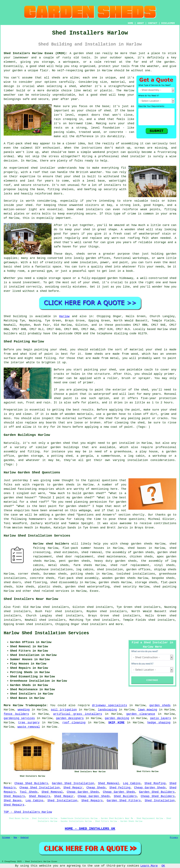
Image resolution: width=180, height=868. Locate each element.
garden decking (117, 718)
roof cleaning (74, 723)
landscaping (107, 710)
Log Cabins (132, 783)
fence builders (16, 714)
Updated (24, 838)
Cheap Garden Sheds (150, 788)
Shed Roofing (155, 783)
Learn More (149, 866)
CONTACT (153, 23)
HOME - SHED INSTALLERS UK (90, 829)
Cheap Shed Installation (40, 788)
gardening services (19, 718)
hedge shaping (159, 723)
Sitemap (6, 838)
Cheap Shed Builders (31, 783)
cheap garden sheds (136, 544)
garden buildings (65, 447)
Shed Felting (120, 788)
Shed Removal (109, 783)
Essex (94, 591)
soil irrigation (64, 710)
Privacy (174, 838)
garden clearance (141, 714)
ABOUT (141, 23)
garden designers (70, 718)
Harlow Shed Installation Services (46, 633)
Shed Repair (73, 788)
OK (163, 866)
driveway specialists (110, 705)
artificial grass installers (78, 714)
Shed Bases (13, 801)
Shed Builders (125, 796)
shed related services (51, 591)
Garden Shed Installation (73, 783)
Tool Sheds (29, 792)
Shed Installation (62, 801)
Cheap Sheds (96, 788)
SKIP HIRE (116, 723)
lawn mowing (148, 710)
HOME (131, 23)
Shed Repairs (14, 796)
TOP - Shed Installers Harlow (28, 812)
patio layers (161, 718)
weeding (24, 710)
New (15, 838)
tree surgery (29, 723)
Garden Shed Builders (157, 792)
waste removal (29, 727)
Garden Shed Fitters (124, 801)
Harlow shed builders (51, 544)
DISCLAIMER (168, 23)
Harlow (64, 316)
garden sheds (126, 561)
